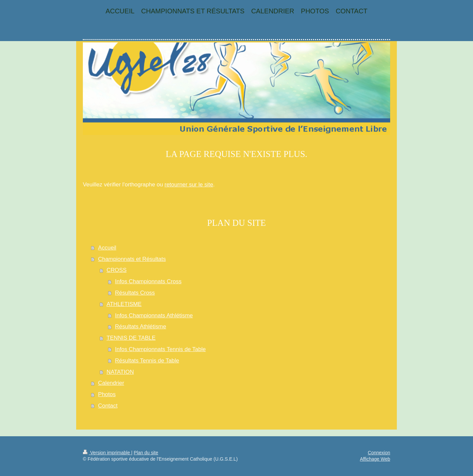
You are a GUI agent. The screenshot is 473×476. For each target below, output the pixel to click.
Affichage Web (375, 459)
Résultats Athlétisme (140, 327)
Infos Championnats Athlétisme (154, 315)
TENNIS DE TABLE (131, 338)
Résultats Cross (135, 293)
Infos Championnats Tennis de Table (160, 349)
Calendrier (111, 383)
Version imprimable (107, 453)
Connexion (379, 453)
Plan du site (146, 453)
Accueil (107, 248)
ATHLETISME (124, 304)
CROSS (117, 270)
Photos (107, 394)
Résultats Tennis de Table (147, 361)
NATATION (120, 372)
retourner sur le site (189, 185)
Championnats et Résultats (132, 259)
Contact (108, 406)
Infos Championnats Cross (148, 281)
